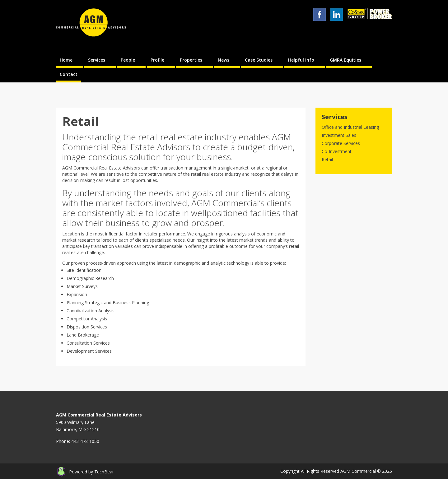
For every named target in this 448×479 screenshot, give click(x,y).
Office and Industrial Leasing (350, 127)
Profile (157, 60)
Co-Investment (337, 151)
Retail (327, 159)
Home (66, 60)
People (128, 60)
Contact (69, 74)
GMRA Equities (345, 60)
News (224, 60)
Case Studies (259, 60)
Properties (191, 60)
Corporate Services (341, 143)
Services (97, 60)
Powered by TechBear (91, 472)
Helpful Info (301, 60)
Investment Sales (339, 135)
